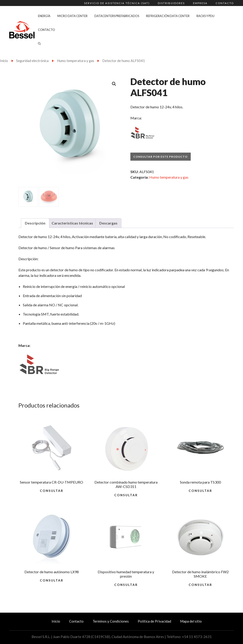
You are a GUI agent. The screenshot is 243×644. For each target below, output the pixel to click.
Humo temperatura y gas (76, 61)
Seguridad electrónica (32, 61)
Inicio (4, 61)
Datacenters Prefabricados (117, 16)
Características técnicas (72, 223)
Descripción (35, 223)
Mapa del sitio (191, 621)
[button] (114, 84)
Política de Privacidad (154, 621)
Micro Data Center (72, 16)
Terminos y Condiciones (111, 621)
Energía (44, 16)
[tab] (35, 223)
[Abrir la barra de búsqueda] (39, 44)
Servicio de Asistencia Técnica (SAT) (117, 3)
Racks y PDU (205, 16)
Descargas (108, 223)
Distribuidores (171, 3)
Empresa (200, 3)
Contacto (225, 3)
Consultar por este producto (160, 157)
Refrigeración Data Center (168, 16)
